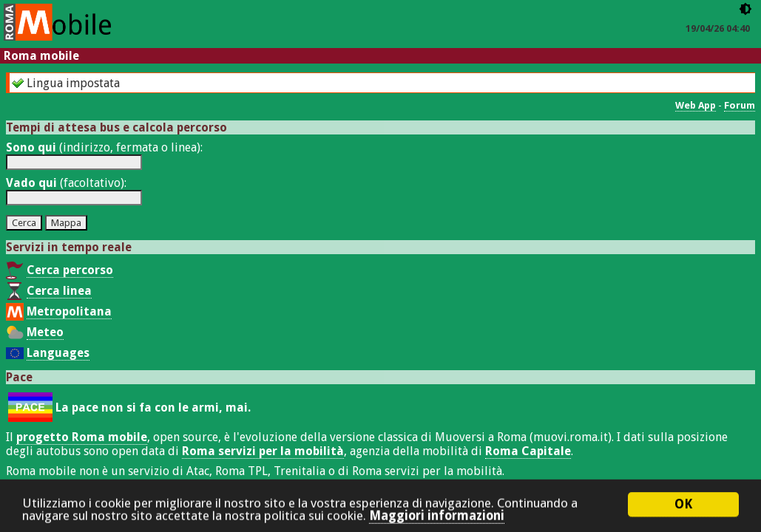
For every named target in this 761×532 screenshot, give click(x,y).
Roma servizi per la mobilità (263, 451)
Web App (696, 105)
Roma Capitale (528, 451)
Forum (740, 105)
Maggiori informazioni (437, 521)
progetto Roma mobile (82, 437)
